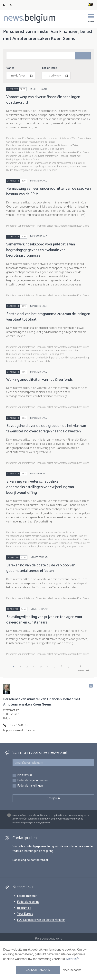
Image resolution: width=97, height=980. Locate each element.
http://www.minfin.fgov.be (19, 730)
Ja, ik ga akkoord (38, 970)
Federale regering (28, 902)
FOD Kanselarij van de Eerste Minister (41, 920)
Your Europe (25, 914)
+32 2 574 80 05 (18, 725)
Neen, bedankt (72, 970)
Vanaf (10, 68)
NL (5, 5)
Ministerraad (25, 775)
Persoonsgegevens (48, 939)
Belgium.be (24, 908)
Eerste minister (27, 896)
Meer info (73, 959)
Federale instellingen (30, 786)
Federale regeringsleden (32, 781)
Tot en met (49, 68)
